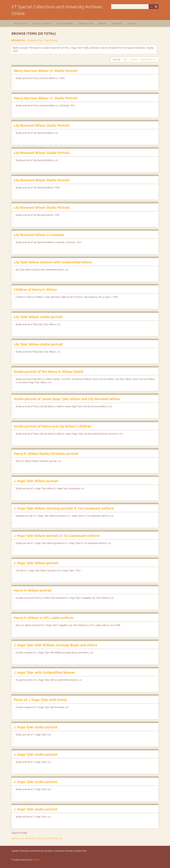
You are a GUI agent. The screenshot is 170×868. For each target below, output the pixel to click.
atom (14, 838)
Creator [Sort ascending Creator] (134, 59)
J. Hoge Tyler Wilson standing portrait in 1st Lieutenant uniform (64, 508)
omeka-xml (51, 838)
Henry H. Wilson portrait (33, 590)
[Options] (151, 7)
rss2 (60, 838)
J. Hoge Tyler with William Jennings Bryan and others (55, 645)
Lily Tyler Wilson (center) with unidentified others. (53, 262)
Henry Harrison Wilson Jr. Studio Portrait (46, 71)
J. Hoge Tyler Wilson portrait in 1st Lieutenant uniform (57, 536)
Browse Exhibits (65, 23)
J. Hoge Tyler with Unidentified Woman (44, 672)
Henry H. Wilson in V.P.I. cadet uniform (44, 618)
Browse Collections (42, 23)
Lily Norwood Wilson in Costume (39, 235)
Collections (117, 23)
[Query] (135, 7)
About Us (132, 23)
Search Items (51, 40)
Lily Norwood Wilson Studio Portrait (42, 125)
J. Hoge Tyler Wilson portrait (36, 481)
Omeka (36, 860)
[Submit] (156, 7)
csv (19, 838)
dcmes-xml (34, 838)
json (43, 838)
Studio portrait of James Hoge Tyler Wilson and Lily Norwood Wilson (67, 399)
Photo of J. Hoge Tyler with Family (40, 700)
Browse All (18, 40)
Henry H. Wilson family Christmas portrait (46, 454)
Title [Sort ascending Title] (125, 59)
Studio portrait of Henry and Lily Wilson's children (53, 426)
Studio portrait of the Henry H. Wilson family (48, 372)
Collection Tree (85, 23)
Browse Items (21, 23)
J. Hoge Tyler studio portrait (36, 727)
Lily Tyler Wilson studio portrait (38, 317)
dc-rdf (25, 838)
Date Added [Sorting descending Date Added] (147, 59)
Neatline (102, 23)
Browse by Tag (35, 40)
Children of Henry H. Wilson (35, 290)
